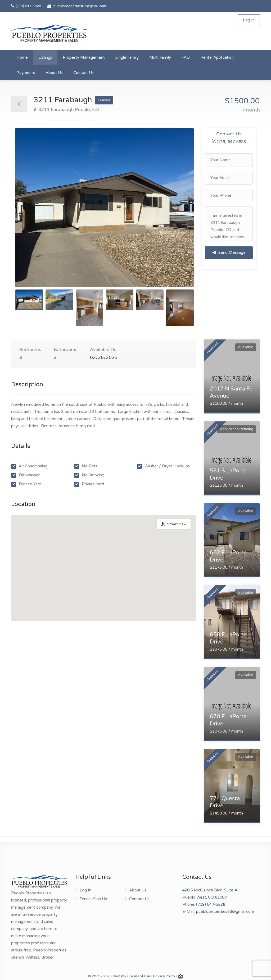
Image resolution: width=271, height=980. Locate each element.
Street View (177, 524)
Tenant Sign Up (93, 899)
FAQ (186, 57)
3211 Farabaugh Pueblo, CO (68, 110)
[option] (104, 208)
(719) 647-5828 (26, 6)
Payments (26, 73)
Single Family (127, 57)
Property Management (84, 57)
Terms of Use (140, 976)
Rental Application (217, 57)
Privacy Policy (164, 976)
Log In (249, 20)
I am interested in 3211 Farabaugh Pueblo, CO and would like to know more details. (229, 224)
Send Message (229, 252)
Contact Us (83, 73)
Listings (45, 57)
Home (22, 57)
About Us (54, 73)
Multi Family (160, 57)
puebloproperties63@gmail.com (80, 6)
